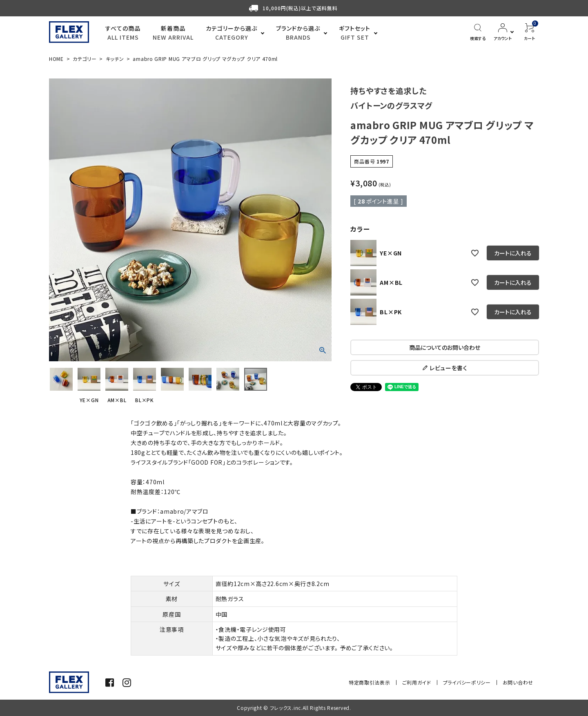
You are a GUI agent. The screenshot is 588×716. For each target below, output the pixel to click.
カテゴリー (85, 59)
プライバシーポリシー (467, 682)
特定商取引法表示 (370, 682)
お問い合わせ (518, 682)
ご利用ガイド (417, 682)
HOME (56, 59)
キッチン (115, 59)
